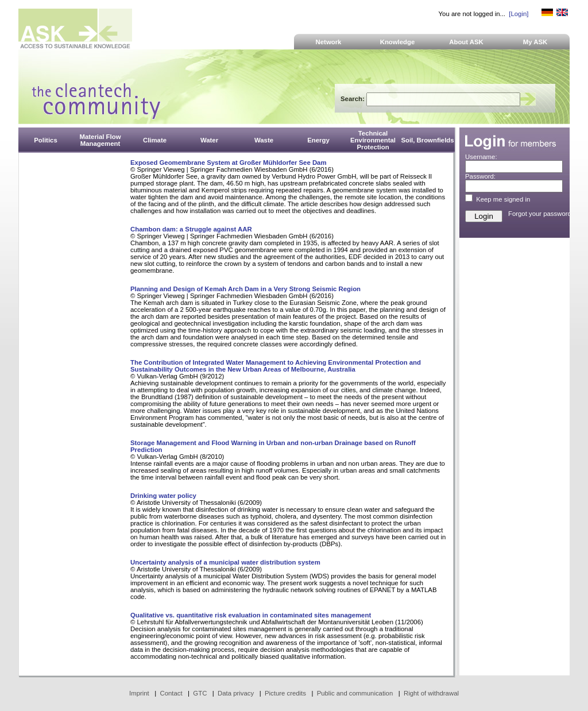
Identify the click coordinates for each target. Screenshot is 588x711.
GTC (200, 693)
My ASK (535, 42)
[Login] (519, 14)
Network (329, 42)
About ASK (466, 42)
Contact (171, 693)
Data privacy (236, 693)
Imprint (139, 693)
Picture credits (285, 693)
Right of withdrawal (431, 693)
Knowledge (398, 42)
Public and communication (355, 693)
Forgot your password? (541, 214)
